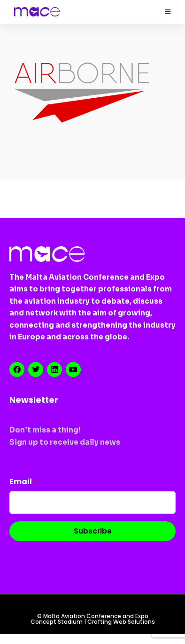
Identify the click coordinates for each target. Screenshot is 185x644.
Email (23, 482)
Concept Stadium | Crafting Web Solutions (93, 622)
